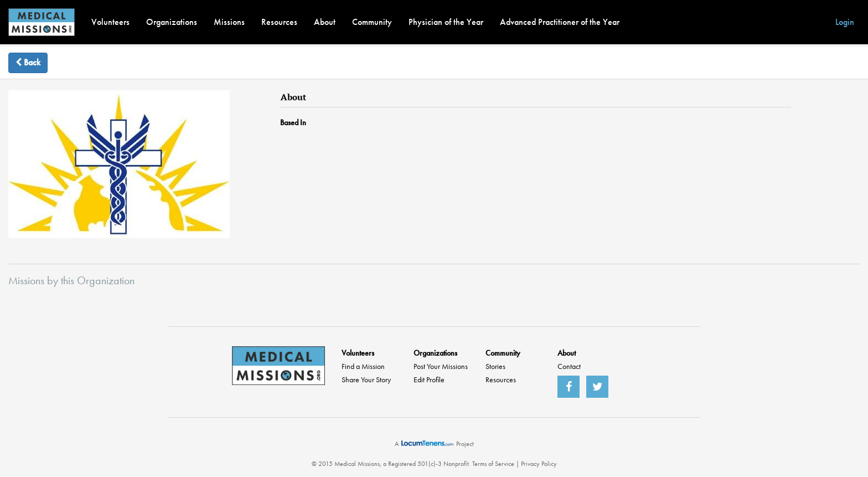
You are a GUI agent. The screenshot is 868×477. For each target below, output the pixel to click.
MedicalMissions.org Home (278, 366)
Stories (495, 366)
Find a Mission (363, 366)
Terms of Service (493, 464)
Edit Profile (429, 379)
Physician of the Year (446, 22)
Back (28, 62)
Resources (279, 22)
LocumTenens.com (427, 443)
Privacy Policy (539, 464)
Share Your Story (366, 379)
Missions (229, 22)
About (325, 22)
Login (845, 22)
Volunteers (110, 22)
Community (372, 22)
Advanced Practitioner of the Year (560, 22)
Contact (569, 366)
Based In (293, 122)
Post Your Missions (441, 366)
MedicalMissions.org (42, 22)
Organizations (172, 22)
